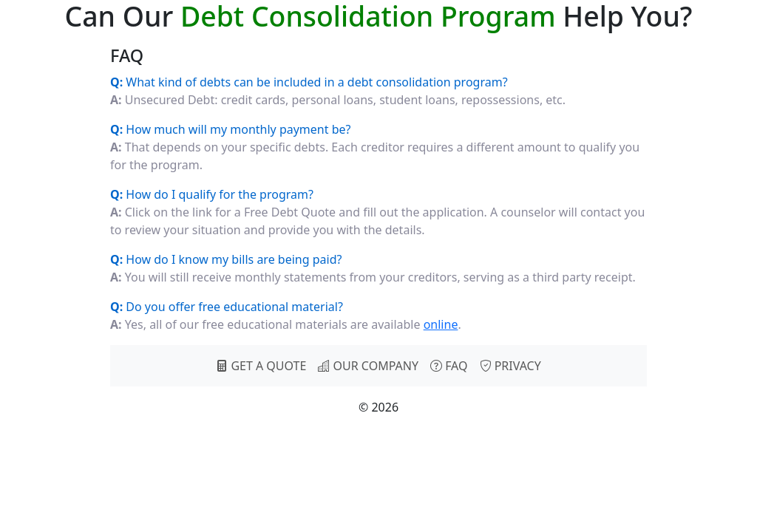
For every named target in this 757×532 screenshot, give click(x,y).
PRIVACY (510, 366)
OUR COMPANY (368, 366)
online (441, 324)
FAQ (449, 366)
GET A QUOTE (261, 366)
